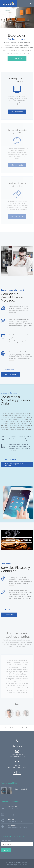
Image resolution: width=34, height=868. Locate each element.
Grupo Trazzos (16, 863)
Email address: (6, 841)
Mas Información (17, 112)
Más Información (10, 459)
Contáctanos (9, 370)
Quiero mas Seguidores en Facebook (14, 465)
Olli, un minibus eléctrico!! (21, 789)
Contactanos (17, 58)
